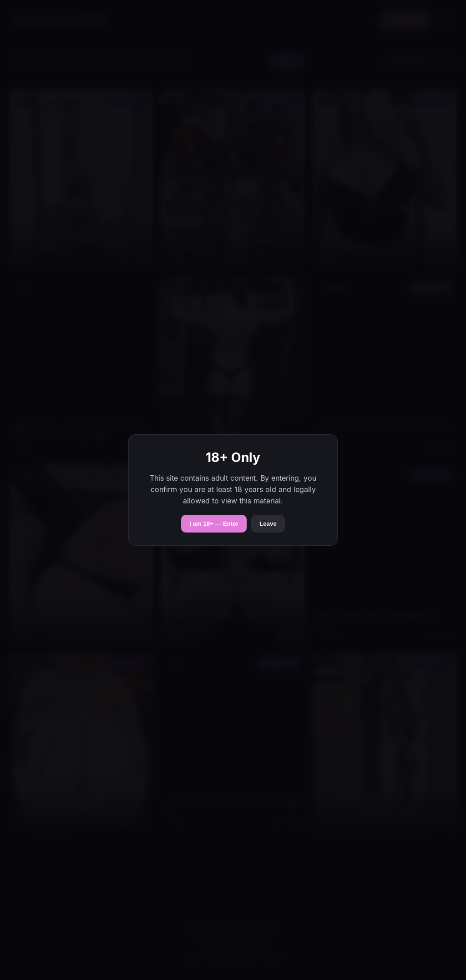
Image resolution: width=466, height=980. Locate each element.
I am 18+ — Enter (214, 524)
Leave (268, 524)
